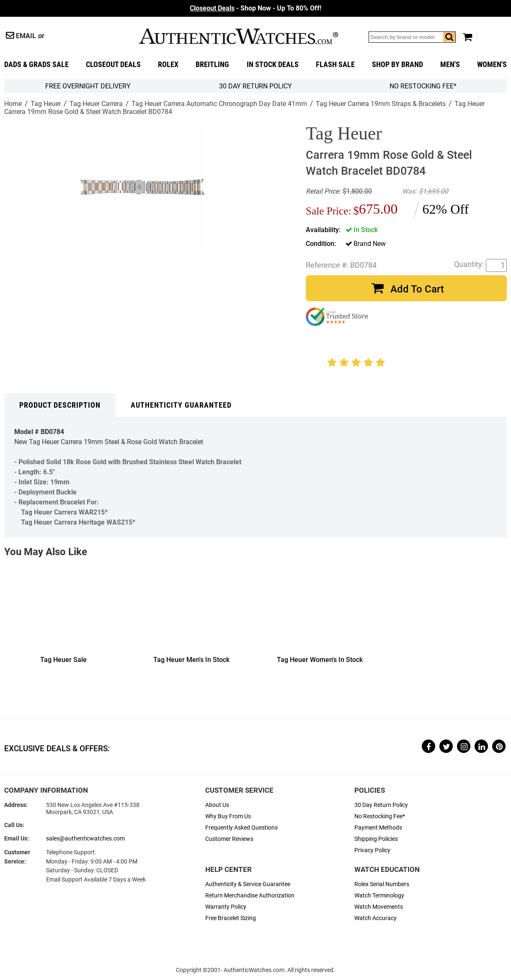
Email (26, 36)
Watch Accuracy (376, 918)
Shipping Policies (376, 839)
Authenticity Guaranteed (181, 405)
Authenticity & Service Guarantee (248, 884)
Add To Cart (417, 289)
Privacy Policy (372, 850)
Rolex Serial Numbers (382, 884)
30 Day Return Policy (381, 805)
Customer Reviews (229, 839)
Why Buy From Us (228, 816)
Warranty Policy (226, 907)
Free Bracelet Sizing (231, 918)
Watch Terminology (379, 896)
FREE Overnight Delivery (88, 86)
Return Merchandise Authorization (250, 896)
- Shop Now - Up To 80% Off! (255, 8)
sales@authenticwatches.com (85, 839)
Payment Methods (378, 828)
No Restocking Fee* (423, 86)
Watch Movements (379, 907)
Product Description (60, 405)
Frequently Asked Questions (241, 828)
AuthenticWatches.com (238, 36)
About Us (217, 805)
